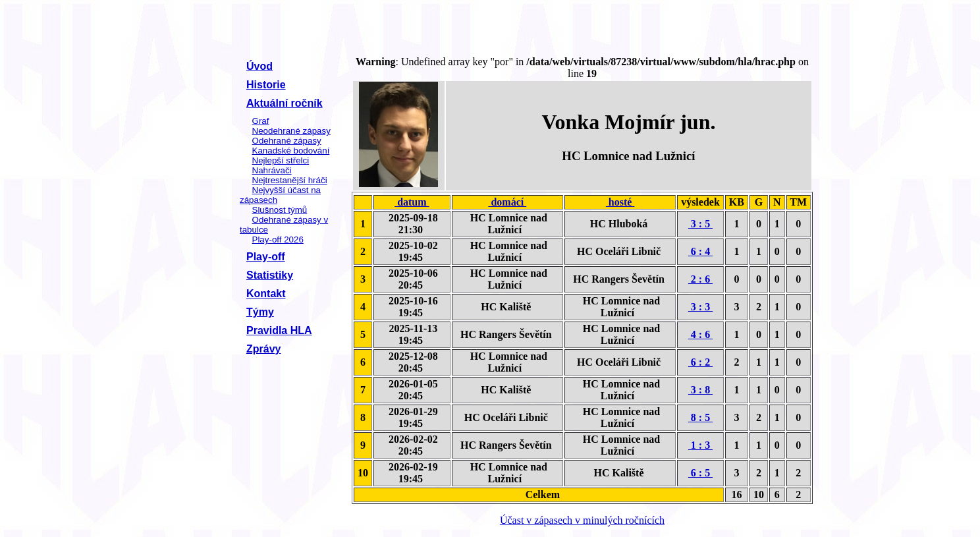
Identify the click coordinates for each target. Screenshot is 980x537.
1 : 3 (700, 445)
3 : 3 (700, 307)
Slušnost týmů (280, 210)
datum (412, 202)
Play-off (266, 257)
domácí (507, 202)
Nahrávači (272, 170)
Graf (261, 121)
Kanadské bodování (291, 151)
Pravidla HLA (279, 330)
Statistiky (270, 275)
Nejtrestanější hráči (290, 180)
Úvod (259, 66)
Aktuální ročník (285, 103)
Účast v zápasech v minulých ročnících (582, 520)
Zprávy (263, 349)
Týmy (260, 312)
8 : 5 (700, 417)
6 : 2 (700, 362)
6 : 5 (700, 473)
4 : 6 (700, 334)
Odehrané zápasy (287, 141)
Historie (266, 85)
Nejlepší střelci (281, 160)
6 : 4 (700, 251)
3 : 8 (700, 390)
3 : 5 (700, 224)
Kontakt (266, 294)
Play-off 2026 (278, 240)
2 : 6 (700, 279)
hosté (620, 202)
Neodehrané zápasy (291, 131)
